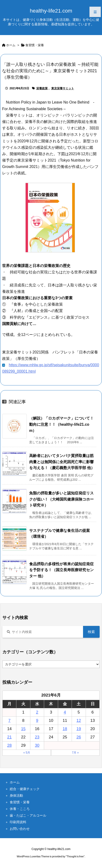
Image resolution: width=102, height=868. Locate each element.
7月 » (75, 753)
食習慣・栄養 (35, 45)
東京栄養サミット (63, 88)
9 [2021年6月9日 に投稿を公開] (37, 721)
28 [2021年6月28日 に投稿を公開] (9, 745)
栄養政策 (42, 88)
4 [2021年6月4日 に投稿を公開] (65, 712)
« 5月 (27, 753)
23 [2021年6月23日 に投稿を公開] (37, 737)
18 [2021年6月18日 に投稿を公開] (65, 729)
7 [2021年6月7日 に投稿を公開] (9, 721)
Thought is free (75, 856)
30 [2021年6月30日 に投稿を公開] (37, 745)
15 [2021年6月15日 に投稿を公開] (23, 729)
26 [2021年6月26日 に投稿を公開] (79, 737)
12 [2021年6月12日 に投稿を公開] (79, 721)
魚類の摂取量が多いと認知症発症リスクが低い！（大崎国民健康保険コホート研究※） (61, 499)
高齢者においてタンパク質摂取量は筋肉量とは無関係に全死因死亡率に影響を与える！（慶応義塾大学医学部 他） (62, 462)
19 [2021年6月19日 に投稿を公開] (79, 729)
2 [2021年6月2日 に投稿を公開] (37, 712)
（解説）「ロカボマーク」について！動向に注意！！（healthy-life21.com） (61, 424)
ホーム (11, 45)
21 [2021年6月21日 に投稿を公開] (9, 737)
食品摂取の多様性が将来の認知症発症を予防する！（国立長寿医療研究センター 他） (61, 570)
